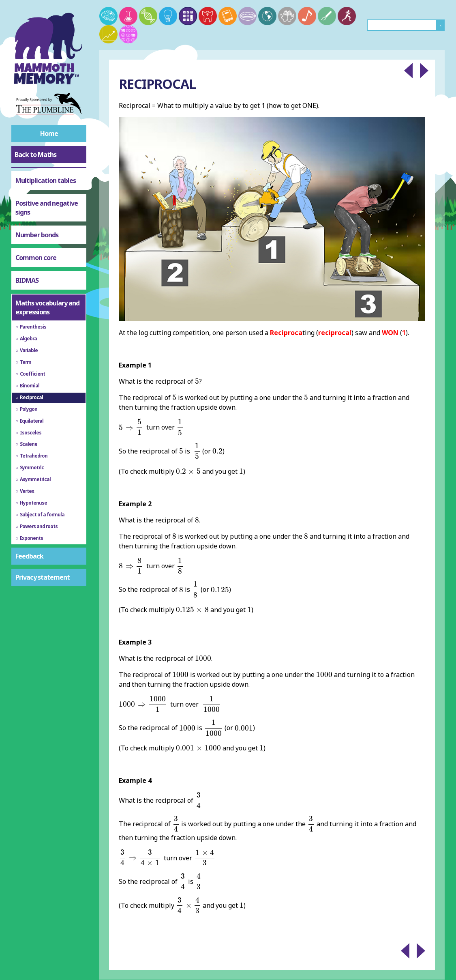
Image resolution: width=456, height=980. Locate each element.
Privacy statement (43, 577)
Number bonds (37, 235)
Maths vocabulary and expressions (47, 307)
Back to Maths (35, 155)
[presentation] (197, 381)
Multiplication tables (46, 181)
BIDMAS (27, 280)
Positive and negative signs (47, 208)
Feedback (29, 556)
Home (49, 133)
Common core (36, 258)
